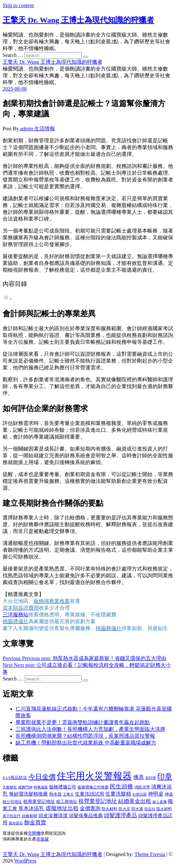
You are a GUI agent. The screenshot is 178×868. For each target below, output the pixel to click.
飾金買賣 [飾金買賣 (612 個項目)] (35, 823)
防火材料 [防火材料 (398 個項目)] (110, 809)
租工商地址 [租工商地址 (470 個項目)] (67, 802)
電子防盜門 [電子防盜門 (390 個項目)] (11, 816)
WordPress (25, 862)
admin (26, 129)
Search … (13, 55)
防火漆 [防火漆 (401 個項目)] (137, 809)
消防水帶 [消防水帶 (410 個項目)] (142, 787)
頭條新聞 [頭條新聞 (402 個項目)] (29, 816)
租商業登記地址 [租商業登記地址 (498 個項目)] (39, 801)
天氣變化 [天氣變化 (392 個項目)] (10, 787)
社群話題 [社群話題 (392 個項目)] (140, 794)
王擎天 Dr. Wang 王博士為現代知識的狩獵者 (78, 20)
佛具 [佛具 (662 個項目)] (139, 777)
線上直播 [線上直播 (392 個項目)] (160, 802)
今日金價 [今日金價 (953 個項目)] (42, 777)
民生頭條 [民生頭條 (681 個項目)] (121, 787)
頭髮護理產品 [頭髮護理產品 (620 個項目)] (120, 815)
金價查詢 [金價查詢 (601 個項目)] (90, 808)
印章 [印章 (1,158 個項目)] (165, 776)
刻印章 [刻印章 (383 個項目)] (151, 778)
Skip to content (18, 5)
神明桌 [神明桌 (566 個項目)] (156, 794)
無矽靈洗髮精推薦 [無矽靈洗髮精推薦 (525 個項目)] (28, 794)
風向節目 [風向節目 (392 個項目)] (16, 823)
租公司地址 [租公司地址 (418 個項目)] (12, 802)
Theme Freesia (150, 856)
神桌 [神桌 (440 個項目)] (169, 794)
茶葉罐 (42, 840)
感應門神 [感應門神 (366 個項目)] (25, 787)
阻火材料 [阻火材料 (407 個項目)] (164, 809)
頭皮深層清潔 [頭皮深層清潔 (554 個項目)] (53, 815)
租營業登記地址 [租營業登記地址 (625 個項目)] (98, 801)
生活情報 (45, 129)
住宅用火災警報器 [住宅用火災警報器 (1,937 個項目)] (94, 776)
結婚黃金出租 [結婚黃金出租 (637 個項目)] (135, 801)
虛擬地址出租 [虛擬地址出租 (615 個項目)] (62, 808)
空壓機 (34, 833)
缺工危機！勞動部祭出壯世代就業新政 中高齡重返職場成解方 (86, 743)
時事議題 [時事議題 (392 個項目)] (41, 787)
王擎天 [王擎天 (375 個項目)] (68, 794)
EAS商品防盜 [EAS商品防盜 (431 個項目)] (15, 778)
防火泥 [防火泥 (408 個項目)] (124, 809)
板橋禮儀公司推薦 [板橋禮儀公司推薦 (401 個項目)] (93, 787)
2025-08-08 (15, 89)
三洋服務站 (16, 615)
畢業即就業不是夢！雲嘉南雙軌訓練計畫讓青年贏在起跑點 (83, 722)
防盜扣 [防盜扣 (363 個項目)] (150, 809)
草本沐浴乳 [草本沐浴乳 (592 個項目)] (31, 808)
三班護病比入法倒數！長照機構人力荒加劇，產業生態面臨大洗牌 (90, 729)
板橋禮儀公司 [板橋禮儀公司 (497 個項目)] (63, 787)
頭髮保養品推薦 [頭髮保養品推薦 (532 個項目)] (86, 816)
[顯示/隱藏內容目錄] (7, 299)
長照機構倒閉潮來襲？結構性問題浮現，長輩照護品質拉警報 (85, 736)
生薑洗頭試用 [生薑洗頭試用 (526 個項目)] (89, 794)
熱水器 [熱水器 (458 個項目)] (55, 794)
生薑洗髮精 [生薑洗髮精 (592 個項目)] (118, 794)
